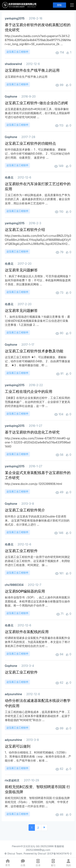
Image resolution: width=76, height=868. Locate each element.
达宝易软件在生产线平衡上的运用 (26, 77)
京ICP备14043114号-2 (59, 854)
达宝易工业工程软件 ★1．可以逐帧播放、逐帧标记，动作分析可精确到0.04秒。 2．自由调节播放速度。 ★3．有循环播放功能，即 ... (38, 361)
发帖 (59, 5)
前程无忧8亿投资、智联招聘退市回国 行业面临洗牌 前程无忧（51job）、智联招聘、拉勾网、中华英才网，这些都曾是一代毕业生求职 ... (37, 802)
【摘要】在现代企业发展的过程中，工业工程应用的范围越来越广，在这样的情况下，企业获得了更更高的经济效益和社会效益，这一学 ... (37, 402)
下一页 (44, 828)
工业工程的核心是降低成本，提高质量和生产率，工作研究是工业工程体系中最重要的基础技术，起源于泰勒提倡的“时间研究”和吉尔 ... (37, 716)
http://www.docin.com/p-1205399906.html (34, 484)
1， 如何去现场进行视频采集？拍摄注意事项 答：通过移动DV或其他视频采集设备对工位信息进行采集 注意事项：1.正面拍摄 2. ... (37, 321)
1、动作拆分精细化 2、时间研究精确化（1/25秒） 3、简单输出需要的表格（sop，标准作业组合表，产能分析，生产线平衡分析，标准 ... (38, 756)
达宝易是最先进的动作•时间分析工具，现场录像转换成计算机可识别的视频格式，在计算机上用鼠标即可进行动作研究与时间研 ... (37, 113)
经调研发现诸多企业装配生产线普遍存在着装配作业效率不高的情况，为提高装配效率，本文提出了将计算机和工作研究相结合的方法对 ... (37, 642)
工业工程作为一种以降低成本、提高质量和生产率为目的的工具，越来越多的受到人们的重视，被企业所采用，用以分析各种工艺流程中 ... (37, 199)
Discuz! (42, 854)
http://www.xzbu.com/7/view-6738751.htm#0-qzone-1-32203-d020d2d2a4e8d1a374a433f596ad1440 (38, 442)
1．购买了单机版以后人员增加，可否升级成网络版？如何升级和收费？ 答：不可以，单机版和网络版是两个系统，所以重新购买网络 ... (38, 280)
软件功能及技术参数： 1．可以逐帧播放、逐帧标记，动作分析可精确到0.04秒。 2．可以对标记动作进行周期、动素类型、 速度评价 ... (38, 154)
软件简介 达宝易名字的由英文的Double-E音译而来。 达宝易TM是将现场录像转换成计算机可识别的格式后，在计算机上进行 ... (37, 520)
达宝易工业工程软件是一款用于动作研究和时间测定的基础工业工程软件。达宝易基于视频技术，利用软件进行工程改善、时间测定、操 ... (37, 561)
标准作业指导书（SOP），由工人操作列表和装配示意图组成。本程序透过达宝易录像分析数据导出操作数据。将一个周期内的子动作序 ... (38, 601)
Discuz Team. (15, 854)
